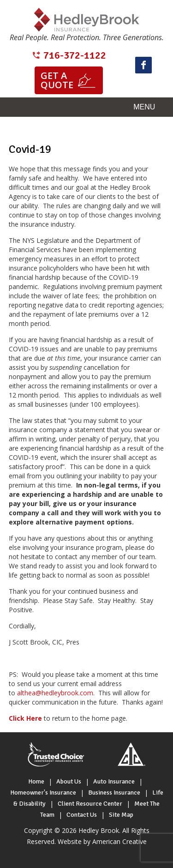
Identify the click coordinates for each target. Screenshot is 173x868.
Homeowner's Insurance (43, 793)
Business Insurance (114, 793)
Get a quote (57, 80)
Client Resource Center (90, 804)
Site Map (121, 815)
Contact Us (82, 815)
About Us (69, 781)
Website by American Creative (102, 841)
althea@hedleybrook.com (55, 693)
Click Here (25, 718)
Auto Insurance (114, 781)
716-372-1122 (75, 55)
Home (36, 781)
